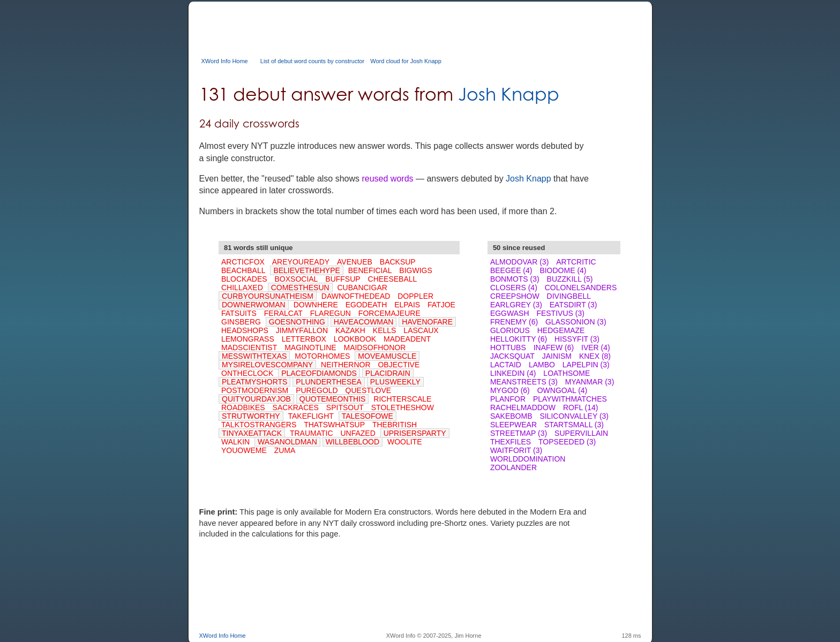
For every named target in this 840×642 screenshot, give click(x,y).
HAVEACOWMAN (364, 322)
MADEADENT (407, 339)
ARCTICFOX (243, 262)
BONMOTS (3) (515, 279)
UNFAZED (358, 433)
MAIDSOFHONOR (374, 348)
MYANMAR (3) (590, 382)
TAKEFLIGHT (311, 416)
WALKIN (235, 442)
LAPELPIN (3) (586, 365)
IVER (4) (596, 348)
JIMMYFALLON (302, 330)
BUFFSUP (343, 279)
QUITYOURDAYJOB (256, 399)
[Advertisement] (394, 26)
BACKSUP (398, 262)
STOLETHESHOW (403, 407)
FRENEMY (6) (514, 322)
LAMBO (542, 365)
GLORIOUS (510, 330)
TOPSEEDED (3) (567, 442)
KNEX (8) (595, 356)
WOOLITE (405, 442)
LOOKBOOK (355, 339)
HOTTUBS (508, 348)
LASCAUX (421, 330)
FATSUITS (239, 313)
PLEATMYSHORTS (254, 382)
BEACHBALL (243, 270)
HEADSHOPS (245, 330)
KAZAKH (350, 330)
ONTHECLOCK (247, 373)
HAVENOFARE (427, 322)
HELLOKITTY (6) (519, 339)
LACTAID (506, 365)
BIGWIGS (415, 270)
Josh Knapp (509, 94)
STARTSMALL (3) (574, 425)
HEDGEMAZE (561, 330)
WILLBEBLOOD (352, 442)
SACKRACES (296, 407)
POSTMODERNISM (255, 390)
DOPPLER (415, 296)
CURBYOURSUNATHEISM (268, 296)
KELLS (385, 330)
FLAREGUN (331, 313)
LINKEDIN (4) (513, 373)
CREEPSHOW (515, 296)
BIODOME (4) (563, 270)
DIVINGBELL (569, 296)
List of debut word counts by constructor (312, 61)
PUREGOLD (317, 390)
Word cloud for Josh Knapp (406, 61)
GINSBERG (241, 322)
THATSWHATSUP (334, 425)
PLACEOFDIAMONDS (319, 373)
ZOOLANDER (513, 467)
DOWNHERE (316, 305)
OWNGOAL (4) (562, 390)
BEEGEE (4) (511, 270)
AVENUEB (355, 262)
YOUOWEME (244, 450)
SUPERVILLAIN (581, 433)
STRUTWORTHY (251, 416)
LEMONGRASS (248, 339)
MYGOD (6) (510, 390)
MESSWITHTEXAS (254, 356)
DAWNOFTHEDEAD (356, 296)
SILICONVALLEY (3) (574, 416)
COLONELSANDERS (581, 288)
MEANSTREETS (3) (524, 382)
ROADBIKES (243, 407)
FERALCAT (283, 313)
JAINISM (557, 356)
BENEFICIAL (370, 270)
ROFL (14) (581, 407)
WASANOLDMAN (287, 442)
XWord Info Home (225, 61)
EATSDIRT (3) (573, 305)
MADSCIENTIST (249, 348)
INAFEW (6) (554, 348)
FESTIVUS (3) (560, 313)
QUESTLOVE (369, 390)
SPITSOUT (345, 407)
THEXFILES (511, 442)
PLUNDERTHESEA (329, 382)
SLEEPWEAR (513, 425)
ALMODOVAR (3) (519, 262)
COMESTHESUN (300, 288)
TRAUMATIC (312, 433)
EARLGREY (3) (516, 305)
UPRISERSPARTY (415, 433)
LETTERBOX (304, 339)
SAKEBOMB (511, 416)
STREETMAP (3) (519, 433)
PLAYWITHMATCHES (570, 399)
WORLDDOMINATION (528, 459)
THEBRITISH (395, 425)
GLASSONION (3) (576, 322)
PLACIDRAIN (388, 373)
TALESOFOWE (367, 416)
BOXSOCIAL (296, 279)
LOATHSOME (567, 373)
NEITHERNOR (346, 365)
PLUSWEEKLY (395, 382)
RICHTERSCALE (402, 399)
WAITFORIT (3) (516, 450)
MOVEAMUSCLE (387, 356)
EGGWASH (510, 313)
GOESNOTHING (297, 322)
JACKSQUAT (512, 356)
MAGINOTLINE (310, 348)
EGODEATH (366, 305)
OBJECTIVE (399, 365)
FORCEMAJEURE (389, 313)
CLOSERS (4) (514, 288)
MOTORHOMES (322, 356)
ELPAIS (407, 305)
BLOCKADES (244, 279)
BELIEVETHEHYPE (307, 270)
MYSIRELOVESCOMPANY (267, 365)
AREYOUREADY (301, 262)
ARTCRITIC (576, 262)
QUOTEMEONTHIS (333, 399)
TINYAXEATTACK (252, 433)
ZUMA (285, 450)
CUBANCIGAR (362, 288)
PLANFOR (508, 399)
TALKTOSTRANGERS (259, 425)
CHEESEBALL (393, 279)
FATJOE (441, 305)
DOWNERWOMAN (254, 305)
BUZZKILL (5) (570, 279)
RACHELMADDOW (523, 407)
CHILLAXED (242, 288)
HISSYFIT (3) (577, 339)
